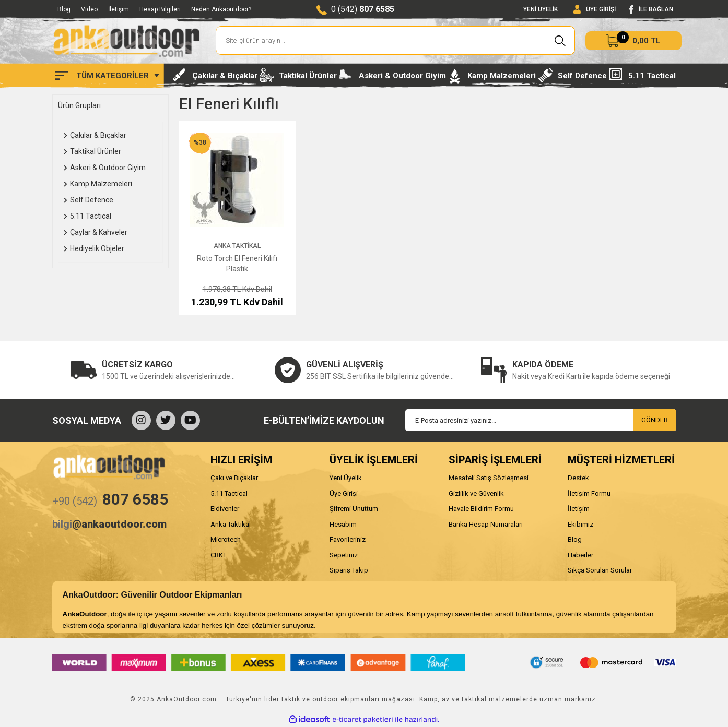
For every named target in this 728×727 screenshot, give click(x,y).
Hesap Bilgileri (160, 9)
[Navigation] (107, 76)
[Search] (396, 40)
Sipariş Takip (349, 570)
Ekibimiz (580, 524)
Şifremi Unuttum (354, 509)
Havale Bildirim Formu (481, 509)
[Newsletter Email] (541, 420)
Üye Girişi (344, 493)
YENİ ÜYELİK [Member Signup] (541, 9)
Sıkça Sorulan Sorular (600, 570)
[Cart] (633, 41)
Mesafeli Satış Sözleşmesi (489, 478)
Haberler (580, 555)
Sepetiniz (344, 555)
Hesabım (343, 524)
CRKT (219, 555)
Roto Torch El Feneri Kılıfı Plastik (237, 264)
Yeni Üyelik (346, 478)
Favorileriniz (348, 539)
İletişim (119, 9)
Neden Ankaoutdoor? (221, 9)
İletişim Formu (589, 493)
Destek (578, 478)
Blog (64, 9)
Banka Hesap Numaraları (486, 524)
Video (89, 9)
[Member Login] (595, 10)
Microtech (226, 539)
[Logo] (126, 41)
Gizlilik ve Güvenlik (476, 493)
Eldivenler (225, 509)
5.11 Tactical (229, 493)
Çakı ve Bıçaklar (234, 478)
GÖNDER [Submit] (655, 420)
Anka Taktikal (237, 246)
